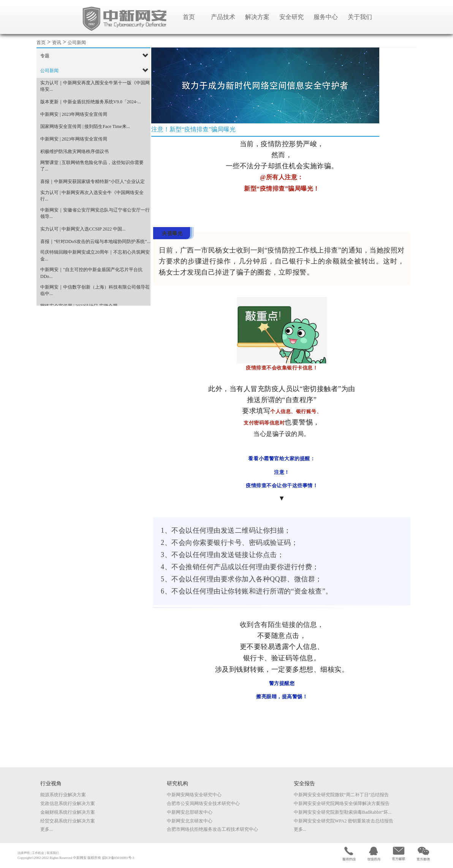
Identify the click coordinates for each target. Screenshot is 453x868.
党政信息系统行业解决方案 (68, 803)
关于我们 (360, 17)
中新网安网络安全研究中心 (194, 795)
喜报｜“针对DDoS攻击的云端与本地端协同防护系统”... (95, 241)
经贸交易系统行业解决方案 (68, 821)
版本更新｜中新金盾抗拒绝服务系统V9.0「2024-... (91, 102)
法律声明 (24, 853)
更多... (47, 829)
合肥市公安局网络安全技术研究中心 (203, 803)
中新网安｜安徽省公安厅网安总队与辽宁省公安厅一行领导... (95, 213)
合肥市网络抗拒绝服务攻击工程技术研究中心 (212, 829)
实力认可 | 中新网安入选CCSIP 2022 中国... (83, 229)
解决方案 (257, 17)
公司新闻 (77, 43)
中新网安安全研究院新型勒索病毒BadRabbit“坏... (343, 812)
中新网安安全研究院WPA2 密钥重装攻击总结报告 (344, 821)
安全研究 (291, 17)
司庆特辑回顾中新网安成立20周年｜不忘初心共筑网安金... (95, 255)
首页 (189, 17)
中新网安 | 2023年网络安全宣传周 (74, 114)
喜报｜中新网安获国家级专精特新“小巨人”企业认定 (93, 181)
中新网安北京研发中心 (190, 821)
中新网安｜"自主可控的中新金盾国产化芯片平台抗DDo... (91, 273)
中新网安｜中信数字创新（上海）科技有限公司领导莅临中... (95, 290)
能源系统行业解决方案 (63, 795)
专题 (45, 56)
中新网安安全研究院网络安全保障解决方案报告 (342, 803)
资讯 (57, 43)
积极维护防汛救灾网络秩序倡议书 (74, 152)
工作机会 (38, 853)
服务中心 (326, 17)
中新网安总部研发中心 (190, 812)
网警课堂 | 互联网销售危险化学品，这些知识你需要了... (92, 166)
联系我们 (53, 853)
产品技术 (223, 17)
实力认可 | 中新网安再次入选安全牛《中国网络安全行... (92, 196)
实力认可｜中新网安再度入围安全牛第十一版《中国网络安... (95, 86)
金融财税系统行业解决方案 (68, 812)
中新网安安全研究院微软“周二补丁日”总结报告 (341, 795)
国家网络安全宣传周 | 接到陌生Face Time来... (85, 126)
